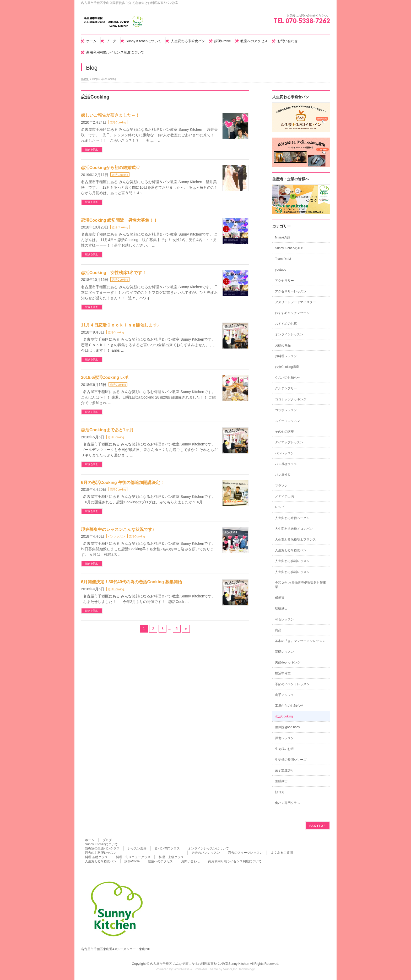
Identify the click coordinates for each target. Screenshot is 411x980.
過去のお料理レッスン (101, 853)
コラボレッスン (286, 410)
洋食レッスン (284, 738)
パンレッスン (116, 536)
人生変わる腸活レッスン (292, 561)
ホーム (90, 840)
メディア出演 (284, 496)
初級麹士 (281, 608)
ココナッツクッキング (291, 399)
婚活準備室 (283, 673)
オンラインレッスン (289, 334)
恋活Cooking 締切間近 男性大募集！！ (119, 220)
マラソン (281, 486)
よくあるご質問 (282, 853)
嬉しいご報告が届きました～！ (110, 115)
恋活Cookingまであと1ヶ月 (107, 430)
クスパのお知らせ (288, 378)
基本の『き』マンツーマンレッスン (300, 641)
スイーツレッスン (288, 421)
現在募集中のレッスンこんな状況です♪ (118, 529)
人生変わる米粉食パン (291, 550)
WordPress (182, 969)
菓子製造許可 (284, 770)
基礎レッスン (284, 652)
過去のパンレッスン (206, 853)
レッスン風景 (137, 848)
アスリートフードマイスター (295, 302)
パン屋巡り (283, 475)
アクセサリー (284, 281)
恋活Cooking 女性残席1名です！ (114, 273)
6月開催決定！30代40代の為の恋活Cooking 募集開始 (131, 582)
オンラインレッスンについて (208, 848)
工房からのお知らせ (289, 706)
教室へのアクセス (160, 861)
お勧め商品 (283, 345)
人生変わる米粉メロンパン (294, 529)
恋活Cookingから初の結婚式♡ (110, 168)
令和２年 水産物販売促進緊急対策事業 (301, 585)
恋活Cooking (118, 122)
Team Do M (283, 259)
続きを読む (92, 149)
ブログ (107, 840)
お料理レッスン (286, 356)
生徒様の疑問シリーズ (291, 760)
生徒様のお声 (284, 749)
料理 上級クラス (171, 857)
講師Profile (132, 861)
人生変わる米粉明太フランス (295, 540)
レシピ (280, 507)
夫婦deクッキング (288, 662)
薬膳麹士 (281, 781)
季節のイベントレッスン (292, 684)
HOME (85, 79)
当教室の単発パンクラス (102, 848)
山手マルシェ (284, 695)
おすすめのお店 (286, 324)
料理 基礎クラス (96, 857)
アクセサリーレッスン (291, 291)
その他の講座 (284, 432)
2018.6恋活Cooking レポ (105, 377)
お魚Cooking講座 (287, 367)
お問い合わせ (191, 861)
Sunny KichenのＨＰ (289, 248)
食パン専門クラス (288, 803)
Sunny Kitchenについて (101, 844)
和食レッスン (284, 619)
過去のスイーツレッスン (245, 853)
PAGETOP (318, 826)
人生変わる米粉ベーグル (292, 518)
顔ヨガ (280, 792)
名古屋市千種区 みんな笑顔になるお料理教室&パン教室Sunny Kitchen (200, 964)
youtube (281, 270)
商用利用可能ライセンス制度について (235, 861)
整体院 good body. (288, 727)
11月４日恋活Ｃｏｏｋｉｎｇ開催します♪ (120, 325)
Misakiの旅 (283, 237)
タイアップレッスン (289, 442)
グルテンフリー (286, 388)
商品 (278, 630)
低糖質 (280, 598)
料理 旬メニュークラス (133, 857)
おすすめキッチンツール (292, 313)
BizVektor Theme (206, 969)
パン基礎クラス (286, 464)
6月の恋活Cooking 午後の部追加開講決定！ (123, 483)
